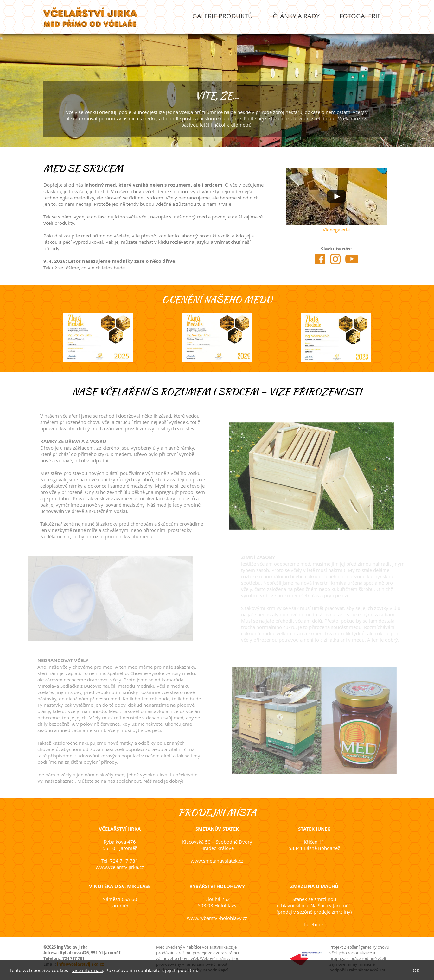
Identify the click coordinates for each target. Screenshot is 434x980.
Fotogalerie (360, 16)
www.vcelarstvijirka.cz (120, 867)
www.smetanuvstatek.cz (217, 861)
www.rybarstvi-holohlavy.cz (217, 918)
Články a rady (296, 16)
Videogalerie (337, 230)
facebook (314, 924)
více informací (88, 970)
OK (416, 970)
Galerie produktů (223, 16)
